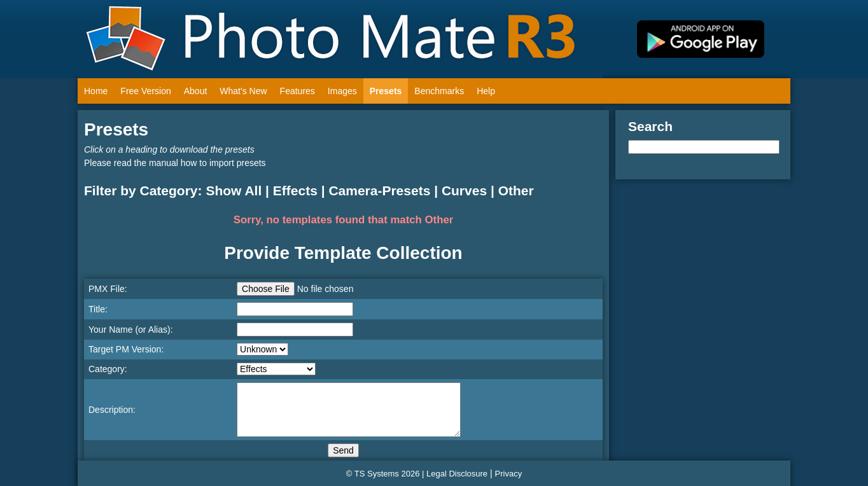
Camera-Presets (379, 191)
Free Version (145, 91)
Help (486, 91)
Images (342, 91)
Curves (464, 191)
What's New (243, 91)
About (196, 91)
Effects (295, 191)
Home (96, 91)
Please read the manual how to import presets (175, 163)
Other (516, 191)
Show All (234, 191)
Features (297, 91)
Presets (386, 91)
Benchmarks (439, 91)
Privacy (509, 474)
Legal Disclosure (457, 474)
